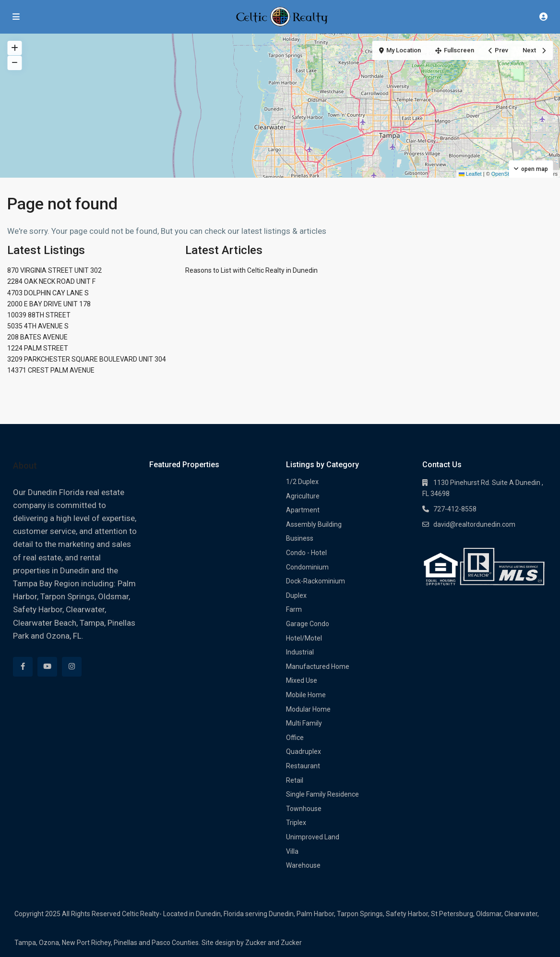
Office (295, 738)
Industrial (300, 652)
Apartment (303, 510)
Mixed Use (302, 680)
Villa (292, 851)
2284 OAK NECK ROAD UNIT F (51, 281)
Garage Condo (308, 624)
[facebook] (23, 667)
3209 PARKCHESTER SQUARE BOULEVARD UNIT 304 (87, 359)
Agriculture (303, 496)
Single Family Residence (322, 794)
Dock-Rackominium (316, 581)
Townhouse (304, 809)
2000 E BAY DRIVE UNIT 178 (49, 304)
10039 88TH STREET (39, 315)
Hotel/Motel (304, 638)
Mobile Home (306, 695)
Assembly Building (314, 524)
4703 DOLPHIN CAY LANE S (48, 293)
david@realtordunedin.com (474, 524)
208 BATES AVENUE (37, 337)
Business (300, 538)
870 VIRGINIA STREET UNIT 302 (54, 270)
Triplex (296, 823)
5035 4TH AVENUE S (38, 326)
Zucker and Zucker (274, 943)
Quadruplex (304, 751)
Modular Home (308, 709)
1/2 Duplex (302, 482)
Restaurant (303, 766)
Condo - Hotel (306, 553)
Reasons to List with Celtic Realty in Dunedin (251, 270)
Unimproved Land (313, 837)
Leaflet (470, 174)
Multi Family (304, 723)
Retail (295, 780)
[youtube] (47, 667)
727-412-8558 (455, 509)
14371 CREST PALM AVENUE (51, 370)
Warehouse (303, 865)
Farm (294, 609)
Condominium (307, 567)
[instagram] (72, 667)
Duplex (296, 595)
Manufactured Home (318, 666)
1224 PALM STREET (38, 348)
